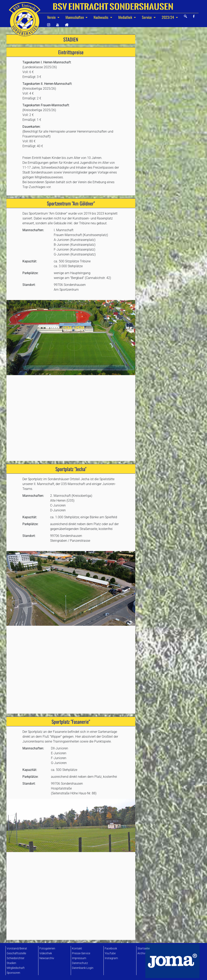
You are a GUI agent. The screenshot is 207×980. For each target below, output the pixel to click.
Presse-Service (81, 953)
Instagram (111, 958)
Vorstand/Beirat (17, 949)
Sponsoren (13, 973)
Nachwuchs (101, 17)
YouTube (110, 953)
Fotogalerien (47, 949)
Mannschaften (75, 17)
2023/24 (168, 17)
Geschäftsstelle (16, 953)
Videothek (46, 953)
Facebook (111, 949)
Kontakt (77, 949)
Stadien (11, 963)
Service (147, 17)
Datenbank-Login (83, 968)
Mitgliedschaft (16, 968)
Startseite (144, 949)
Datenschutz (80, 963)
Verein (52, 17)
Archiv (141, 953)
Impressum (79, 958)
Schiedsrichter (16, 958)
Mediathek (126, 17)
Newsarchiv (47, 958)
